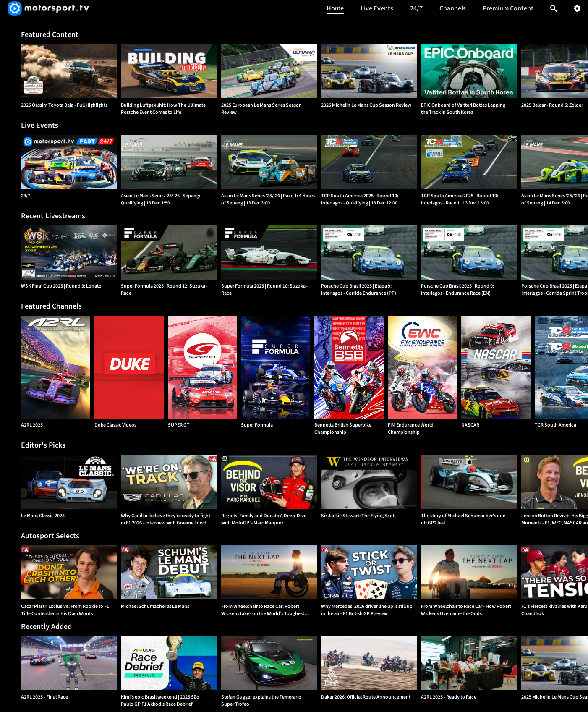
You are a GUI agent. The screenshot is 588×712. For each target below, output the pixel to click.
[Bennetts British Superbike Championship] (349, 368)
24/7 (416, 8)
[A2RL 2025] (56, 368)
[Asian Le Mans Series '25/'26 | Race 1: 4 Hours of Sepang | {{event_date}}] (269, 162)
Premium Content (508, 8)
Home (335, 8)
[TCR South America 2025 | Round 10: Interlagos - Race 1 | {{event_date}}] (469, 162)
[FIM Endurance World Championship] (422, 368)
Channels (453, 8)
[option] (69, 71)
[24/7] (69, 162)
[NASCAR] (496, 368)
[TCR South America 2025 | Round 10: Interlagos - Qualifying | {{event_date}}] (369, 162)
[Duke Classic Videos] (129, 368)
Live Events (377, 8)
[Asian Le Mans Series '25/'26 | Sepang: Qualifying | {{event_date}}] (169, 162)
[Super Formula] (276, 368)
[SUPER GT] (203, 368)
